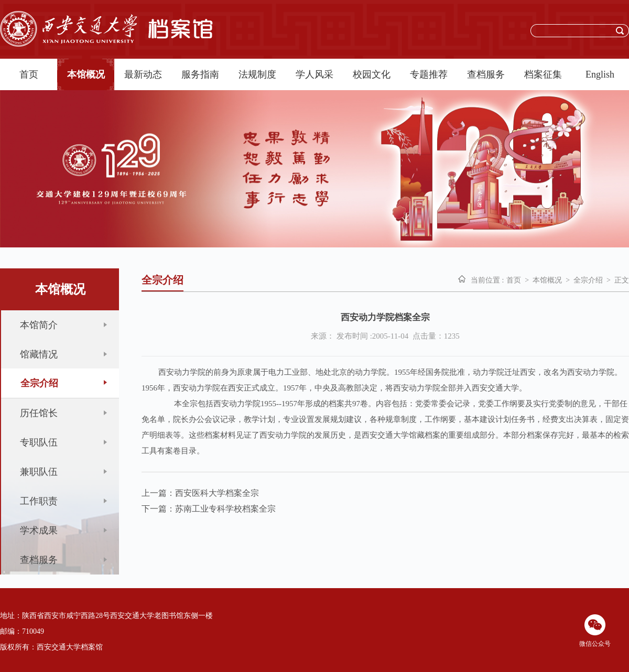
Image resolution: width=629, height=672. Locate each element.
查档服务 (486, 74)
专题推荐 (429, 74)
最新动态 (143, 74)
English (600, 74)
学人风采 (314, 74)
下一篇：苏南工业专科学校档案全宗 (209, 509)
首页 (29, 74)
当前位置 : (487, 280)
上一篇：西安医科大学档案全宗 (200, 493)
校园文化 (372, 74)
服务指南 (200, 74)
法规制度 (257, 74)
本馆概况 (86, 74)
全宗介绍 (588, 280)
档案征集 (543, 74)
